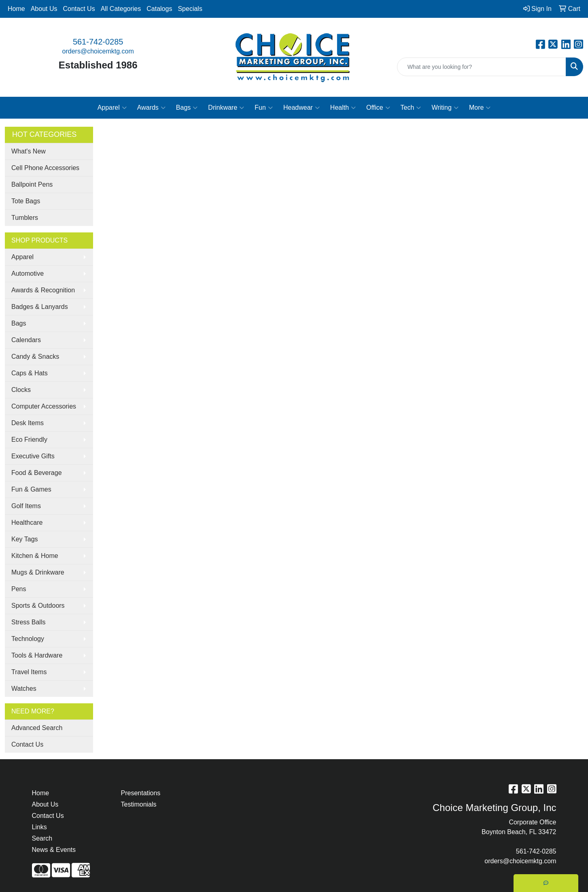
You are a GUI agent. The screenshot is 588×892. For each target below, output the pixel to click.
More (480, 108)
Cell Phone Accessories (45, 168)
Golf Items (26, 506)
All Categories (121, 9)
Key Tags (25, 539)
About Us (44, 9)
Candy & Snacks (35, 357)
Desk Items (28, 423)
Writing (445, 108)
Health (343, 108)
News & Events (54, 850)
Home (16, 9)
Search (42, 838)
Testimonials (139, 804)
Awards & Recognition (43, 290)
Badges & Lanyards (40, 307)
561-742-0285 (98, 42)
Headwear (301, 108)
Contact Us (79, 9)
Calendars (26, 340)
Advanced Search (37, 728)
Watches (24, 689)
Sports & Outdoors (38, 606)
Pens (19, 589)
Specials (190, 9)
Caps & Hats (30, 373)
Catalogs (159, 9)
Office (378, 108)
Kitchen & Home (35, 556)
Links (39, 827)
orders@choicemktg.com (98, 51)
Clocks (21, 390)
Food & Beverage (37, 473)
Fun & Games (31, 489)
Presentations (141, 793)
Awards (151, 108)
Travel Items (29, 672)
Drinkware (226, 108)
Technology (28, 639)
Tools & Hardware (37, 655)
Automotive (28, 274)
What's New (29, 151)
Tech (411, 108)
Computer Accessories (44, 406)
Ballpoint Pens (32, 184)
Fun (264, 108)
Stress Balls (28, 622)
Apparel (112, 108)
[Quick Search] (482, 67)
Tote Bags (26, 201)
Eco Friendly (29, 440)
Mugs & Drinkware (38, 572)
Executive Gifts (33, 456)
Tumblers (25, 218)
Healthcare (27, 523)
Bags (187, 108)
